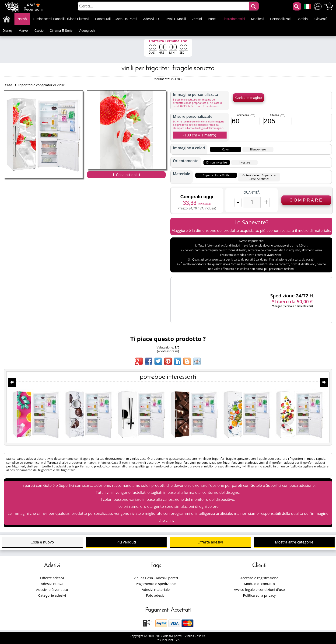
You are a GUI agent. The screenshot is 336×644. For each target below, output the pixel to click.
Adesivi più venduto (52, 589)
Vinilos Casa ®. (196, 636)
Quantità (252, 192)
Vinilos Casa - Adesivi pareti (156, 578)
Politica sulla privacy (259, 595)
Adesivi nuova (52, 584)
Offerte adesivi (210, 542)
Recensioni (33, 7)
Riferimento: (162, 79)
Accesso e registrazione (259, 578)
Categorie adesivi (52, 595)
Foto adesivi (156, 595)
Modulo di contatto (259, 584)
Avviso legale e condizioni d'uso (259, 589)
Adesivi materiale (156, 589)
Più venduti (126, 542)
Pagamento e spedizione (156, 584)
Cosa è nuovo (42, 542)
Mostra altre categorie (294, 542)
